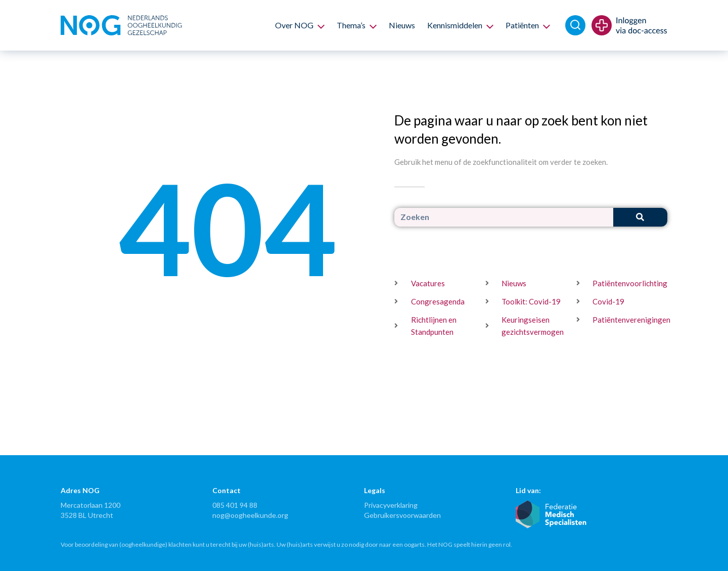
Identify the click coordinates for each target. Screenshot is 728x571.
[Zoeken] (640, 217)
